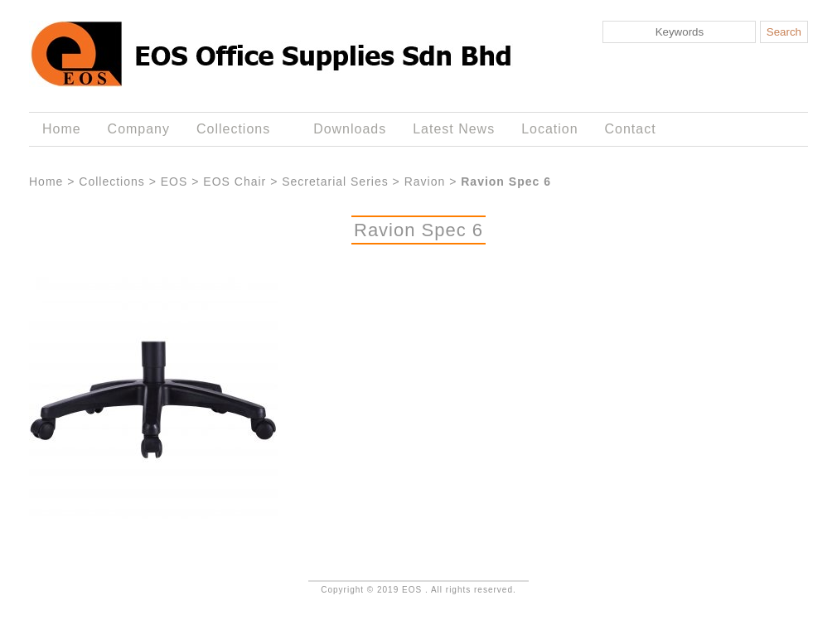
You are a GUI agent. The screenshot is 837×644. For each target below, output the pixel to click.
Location (549, 129)
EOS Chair (235, 182)
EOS (174, 182)
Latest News (454, 129)
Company (139, 129)
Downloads (350, 129)
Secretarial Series (335, 182)
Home (62, 129)
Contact (631, 129)
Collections (237, 129)
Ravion (425, 182)
